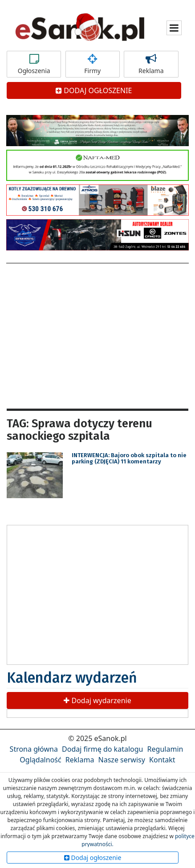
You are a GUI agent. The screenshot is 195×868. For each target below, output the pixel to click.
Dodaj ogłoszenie (93, 858)
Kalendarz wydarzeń (72, 678)
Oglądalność (40, 760)
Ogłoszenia (34, 64)
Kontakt (162, 760)
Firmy (93, 64)
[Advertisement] (97, 335)
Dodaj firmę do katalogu (102, 749)
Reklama (151, 64)
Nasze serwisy (122, 760)
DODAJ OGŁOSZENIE (94, 90)
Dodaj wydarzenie (97, 700)
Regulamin (165, 749)
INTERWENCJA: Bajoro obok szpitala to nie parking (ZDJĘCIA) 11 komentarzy (129, 458)
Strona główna (34, 749)
